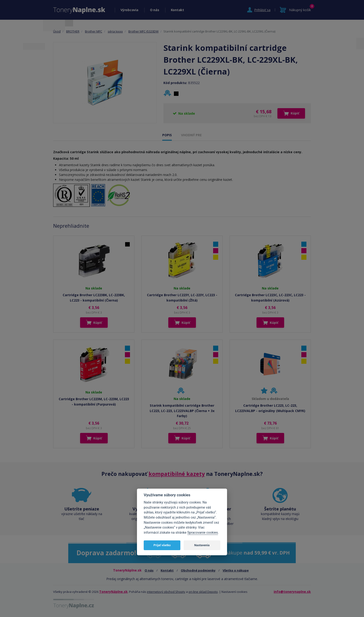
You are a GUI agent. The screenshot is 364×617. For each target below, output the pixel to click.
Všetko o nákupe (236, 570)
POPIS (167, 135)
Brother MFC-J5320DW (143, 31)
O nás (155, 10)
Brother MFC (94, 31)
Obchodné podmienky (198, 570)
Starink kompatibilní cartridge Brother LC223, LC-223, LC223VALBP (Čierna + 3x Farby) (182, 411)
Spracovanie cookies (203, 533)
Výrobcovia (129, 10)
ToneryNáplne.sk (113, 592)
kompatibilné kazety (177, 474)
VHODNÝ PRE (191, 135)
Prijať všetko (162, 545)
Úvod (57, 31)
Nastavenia (202, 545)
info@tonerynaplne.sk (292, 592)
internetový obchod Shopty (166, 592)
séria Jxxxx (115, 31)
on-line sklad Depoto (203, 592)
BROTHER (73, 31)
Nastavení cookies (234, 592)
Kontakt (177, 10)
